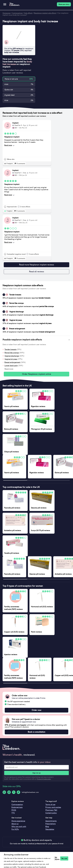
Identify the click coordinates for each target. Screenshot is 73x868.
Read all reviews (36, 272)
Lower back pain (11, 366)
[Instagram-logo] (9, 792)
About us (15, 824)
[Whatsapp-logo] (4, 792)
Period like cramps (12, 353)
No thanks (56, 858)
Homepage (7, 13)
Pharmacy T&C (51, 810)
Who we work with (19, 827)
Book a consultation (36, 732)
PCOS (14, 810)
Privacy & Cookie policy (44, 779)
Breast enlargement (12, 362)
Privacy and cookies (53, 807)
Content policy (51, 813)
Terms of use (50, 805)
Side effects (28, 13)
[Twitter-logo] (14, 792)
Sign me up (36, 773)
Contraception (17, 805)
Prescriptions (51, 824)
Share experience (18, 821)
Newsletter (50, 829)
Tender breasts (10, 349)
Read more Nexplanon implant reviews (36, 265)
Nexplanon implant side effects (45, 13)
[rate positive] (5, 164)
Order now (36, 710)
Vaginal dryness (11, 359)
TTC (13, 813)
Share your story (64, 4)
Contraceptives (17, 13)
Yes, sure (64, 858)
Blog (47, 827)
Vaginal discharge (12, 356)
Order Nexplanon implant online (36, 374)
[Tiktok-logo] (18, 792)
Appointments (51, 821)
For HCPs (15, 829)
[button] (36, 340)
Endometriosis (17, 807)
